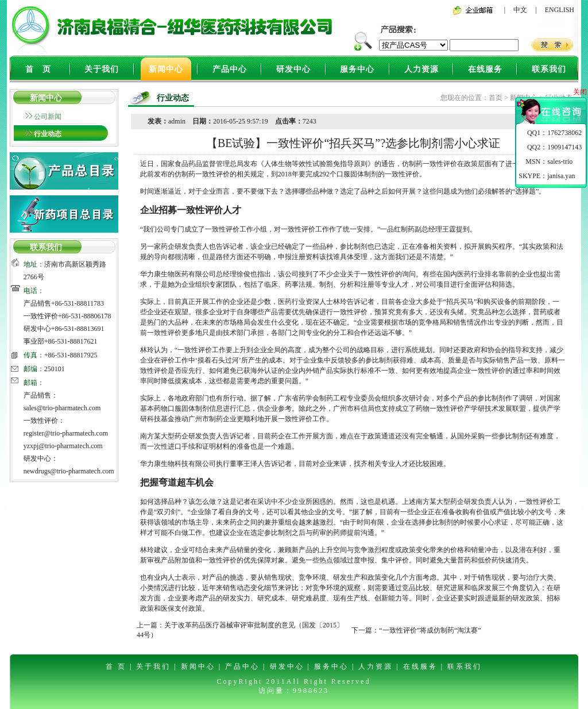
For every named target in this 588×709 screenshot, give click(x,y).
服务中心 (357, 69)
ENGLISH (560, 10)
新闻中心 (166, 69)
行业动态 (48, 134)
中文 (520, 10)
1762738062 (564, 133)
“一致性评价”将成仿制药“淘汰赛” (430, 630)
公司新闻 (48, 117)
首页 (496, 98)
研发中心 (293, 69)
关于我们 (102, 69)
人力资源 (421, 69)
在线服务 (485, 69)
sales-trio (560, 161)
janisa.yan (561, 176)
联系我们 (549, 69)
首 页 (38, 69)
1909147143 (564, 147)
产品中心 (230, 69)
